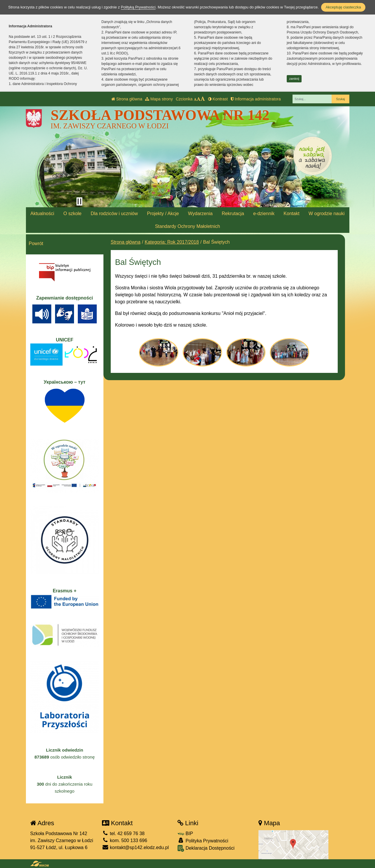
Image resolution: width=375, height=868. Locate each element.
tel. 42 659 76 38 (123, 834)
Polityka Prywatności (203, 840)
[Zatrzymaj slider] (80, 201)
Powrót (36, 243)
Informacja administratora (256, 99)
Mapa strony (159, 99)
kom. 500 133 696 (125, 840)
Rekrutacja (233, 214)
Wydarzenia (200, 214)
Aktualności (42, 214)
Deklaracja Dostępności (206, 848)
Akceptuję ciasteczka (343, 7)
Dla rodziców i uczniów (114, 214)
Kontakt (291, 214)
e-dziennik (264, 214)
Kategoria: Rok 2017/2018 (172, 242)
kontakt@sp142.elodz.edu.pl (135, 847)
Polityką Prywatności (138, 7)
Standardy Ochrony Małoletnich (187, 226)
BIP (185, 834)
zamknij (294, 79)
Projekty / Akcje (163, 214)
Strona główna (127, 99)
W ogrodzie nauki (327, 214)
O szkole (72, 214)
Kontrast (218, 99)
